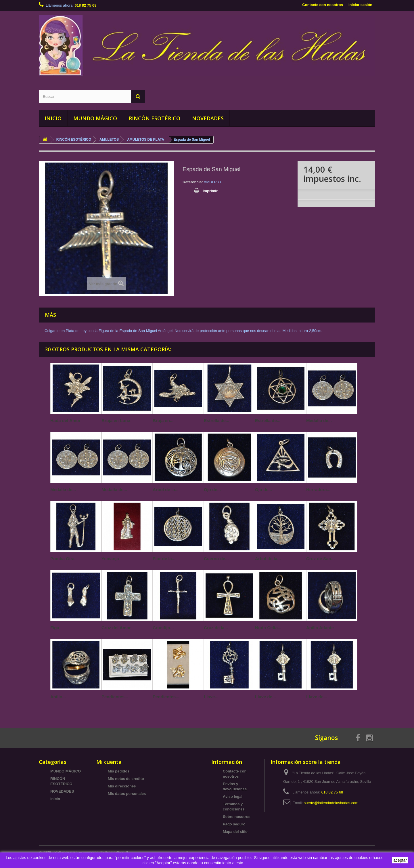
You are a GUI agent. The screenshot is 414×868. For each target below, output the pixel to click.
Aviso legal (233, 797)
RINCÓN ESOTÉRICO (155, 118)
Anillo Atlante (320, 628)
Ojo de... (212, 490)
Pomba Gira (62, 559)
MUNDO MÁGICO (95, 118)
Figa (55, 628)
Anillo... (58, 697)
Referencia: (193, 182)
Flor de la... (164, 559)
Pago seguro (234, 824)
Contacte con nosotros (323, 5)
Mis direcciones (122, 786)
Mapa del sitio (235, 832)
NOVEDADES (208, 118)
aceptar (400, 860)
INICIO (53, 118)
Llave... (211, 697)
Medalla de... (319, 420)
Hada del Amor (65, 420)
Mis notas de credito (126, 779)
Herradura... (318, 490)
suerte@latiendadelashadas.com (331, 803)
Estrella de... (216, 420)
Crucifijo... (163, 628)
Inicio (55, 799)
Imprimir (210, 191)
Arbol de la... (166, 490)
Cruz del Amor (116, 628)
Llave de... (266, 697)
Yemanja (110, 559)
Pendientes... (115, 697)
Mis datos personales (127, 794)
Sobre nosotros (237, 817)
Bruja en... (163, 420)
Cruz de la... (216, 628)
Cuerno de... (216, 559)
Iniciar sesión (360, 5)
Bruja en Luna (116, 420)
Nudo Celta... (268, 628)
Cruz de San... (320, 559)
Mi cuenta (109, 762)
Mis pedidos (119, 771)
